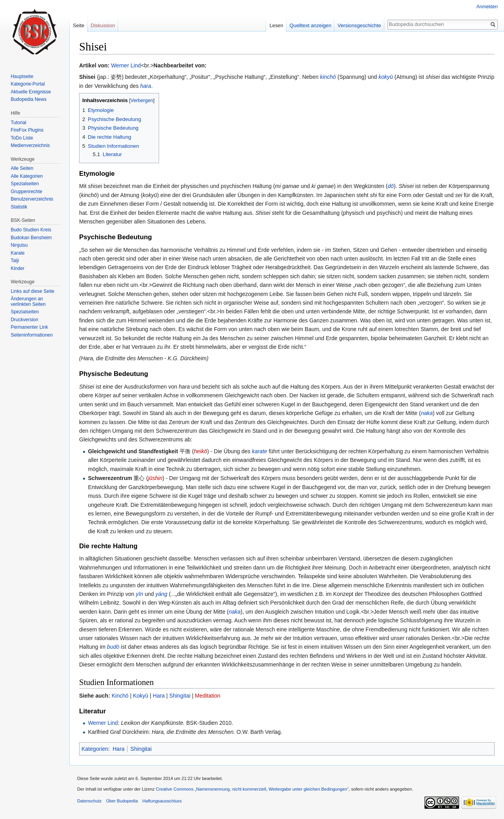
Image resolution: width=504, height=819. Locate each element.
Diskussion (103, 25)
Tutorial (19, 123)
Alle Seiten (22, 168)
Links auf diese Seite (32, 291)
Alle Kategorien (27, 176)
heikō (201, 451)
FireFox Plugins (27, 130)
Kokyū (141, 696)
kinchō (328, 77)
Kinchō (120, 696)
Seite (79, 25)
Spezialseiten (25, 184)
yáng (161, 594)
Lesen (276, 25)
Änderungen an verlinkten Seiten (28, 302)
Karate (18, 253)
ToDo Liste (22, 138)
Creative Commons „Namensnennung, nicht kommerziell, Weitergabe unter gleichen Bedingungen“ (252, 789)
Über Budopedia (122, 801)
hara (146, 86)
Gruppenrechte (26, 192)
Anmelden (487, 7)
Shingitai (180, 696)
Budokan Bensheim (31, 238)
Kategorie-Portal (28, 84)
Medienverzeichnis (30, 145)
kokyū (386, 77)
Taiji (15, 261)
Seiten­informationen (32, 335)
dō (391, 186)
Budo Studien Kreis (31, 230)
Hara (159, 696)
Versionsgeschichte (359, 25)
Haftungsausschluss (162, 801)
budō (113, 647)
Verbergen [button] (142, 101)
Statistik (19, 207)
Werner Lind (126, 65)
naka (427, 413)
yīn (140, 594)
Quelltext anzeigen (310, 25)
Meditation (208, 696)
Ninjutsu (19, 245)
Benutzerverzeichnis (32, 199)
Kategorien (95, 749)
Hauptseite (22, 76)
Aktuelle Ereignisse (31, 92)
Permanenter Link (29, 327)
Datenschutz (89, 801)
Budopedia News (29, 99)
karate (260, 451)
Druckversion (24, 320)
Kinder (18, 268)
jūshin (155, 478)
